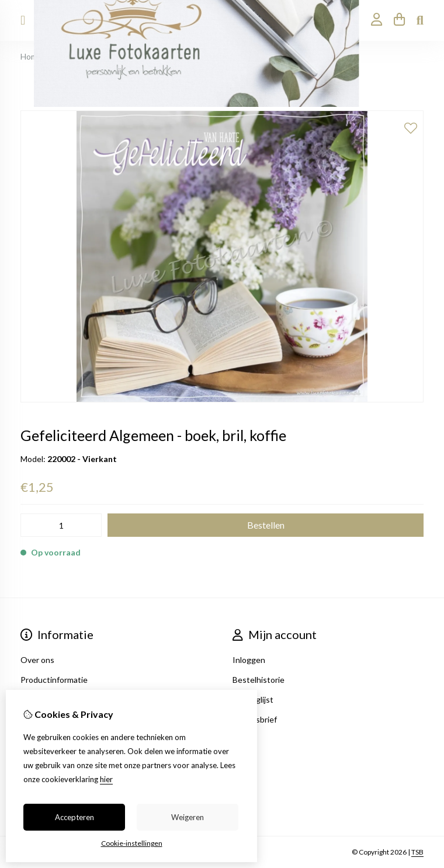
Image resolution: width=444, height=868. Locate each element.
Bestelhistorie (259, 680)
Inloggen (249, 660)
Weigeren (188, 817)
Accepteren (74, 817)
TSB (417, 852)
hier (106, 779)
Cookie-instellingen (132, 843)
